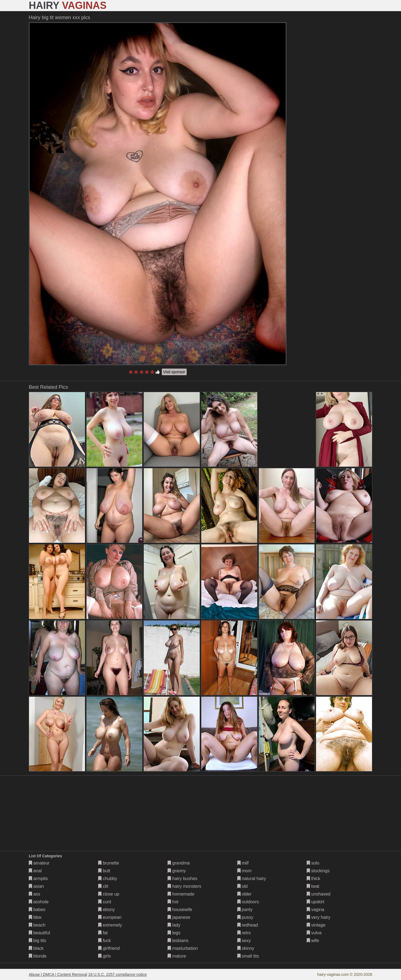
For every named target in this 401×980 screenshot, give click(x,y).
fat (103, 933)
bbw (35, 917)
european (110, 917)
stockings (318, 871)
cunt (105, 902)
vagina (316, 910)
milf (243, 863)
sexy (244, 941)
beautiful (39, 933)
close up (109, 894)
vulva (314, 933)
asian (36, 886)
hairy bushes (182, 879)
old (243, 886)
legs (174, 933)
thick (313, 879)
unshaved (319, 894)
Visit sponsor (174, 372)
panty (245, 910)
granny (177, 871)
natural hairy (252, 879)
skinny (246, 948)
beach (37, 925)
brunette (109, 863)
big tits (37, 941)
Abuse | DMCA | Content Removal (58, 974)
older (244, 894)
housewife (180, 910)
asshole (39, 902)
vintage (316, 925)
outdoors (248, 902)
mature (177, 956)
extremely (110, 925)
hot (173, 902)
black (36, 948)
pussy (245, 917)
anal (35, 871)
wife (313, 941)
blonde (38, 956)
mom (244, 871)
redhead (248, 925)
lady (174, 925)
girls (105, 956)
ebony (106, 910)
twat (313, 886)
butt (104, 871)
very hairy (319, 917)
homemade (181, 894)
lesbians (178, 941)
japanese (179, 917)
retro (244, 933)
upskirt (316, 902)
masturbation (183, 948)
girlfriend (109, 948)
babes (37, 910)
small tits (248, 956)
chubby (108, 879)
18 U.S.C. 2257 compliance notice (118, 974)
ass (34, 894)
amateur (39, 863)
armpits (38, 879)
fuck (105, 941)
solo (313, 863)
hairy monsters (184, 886)
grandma (179, 863)
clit (103, 886)
